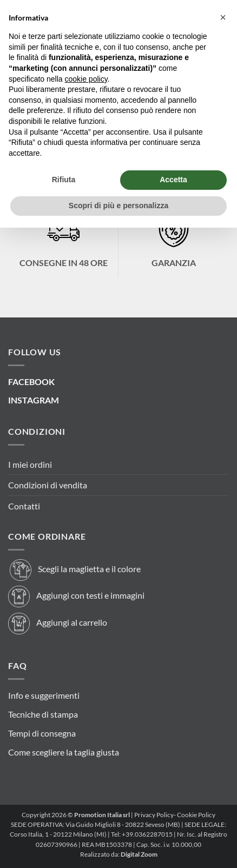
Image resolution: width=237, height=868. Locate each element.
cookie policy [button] (86, 79)
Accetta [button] (173, 180)
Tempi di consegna (42, 733)
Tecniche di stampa (43, 714)
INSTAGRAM (34, 400)
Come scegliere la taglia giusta (64, 752)
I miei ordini (30, 464)
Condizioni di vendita (48, 485)
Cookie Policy (196, 815)
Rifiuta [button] (64, 180)
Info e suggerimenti (44, 695)
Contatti (24, 506)
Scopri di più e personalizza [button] (119, 206)
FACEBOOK (31, 382)
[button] (223, 17)
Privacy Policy (154, 815)
